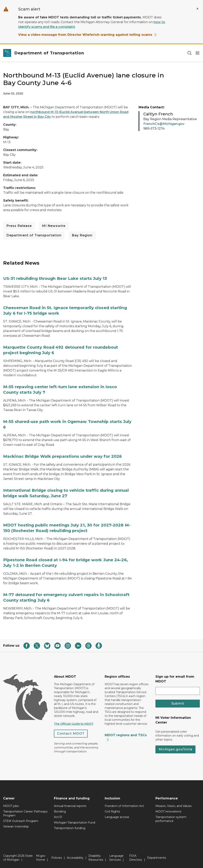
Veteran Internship (16, 826)
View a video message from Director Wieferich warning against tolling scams (88, 35)
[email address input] (178, 691)
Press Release (19, 226)
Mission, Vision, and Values (173, 806)
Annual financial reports (70, 806)
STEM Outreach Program (21, 821)
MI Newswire (54, 226)
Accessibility (75, 858)
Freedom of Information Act (124, 806)
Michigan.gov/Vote (175, 749)
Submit (178, 703)
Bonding (60, 811)
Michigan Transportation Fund (75, 823)
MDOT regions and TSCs (126, 737)
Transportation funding (70, 828)
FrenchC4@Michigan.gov (164, 124)
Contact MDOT (71, 734)
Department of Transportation (34, 235)
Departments (157, 858)
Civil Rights (112, 811)
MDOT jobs (11, 806)
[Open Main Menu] (197, 53)
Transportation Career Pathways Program (25, 813)
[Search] (190, 53)
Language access (117, 817)
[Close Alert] (197, 9)
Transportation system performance (171, 819)
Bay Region (82, 235)
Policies (57, 858)
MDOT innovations (168, 811)
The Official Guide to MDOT (74, 724)
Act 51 (58, 817)
